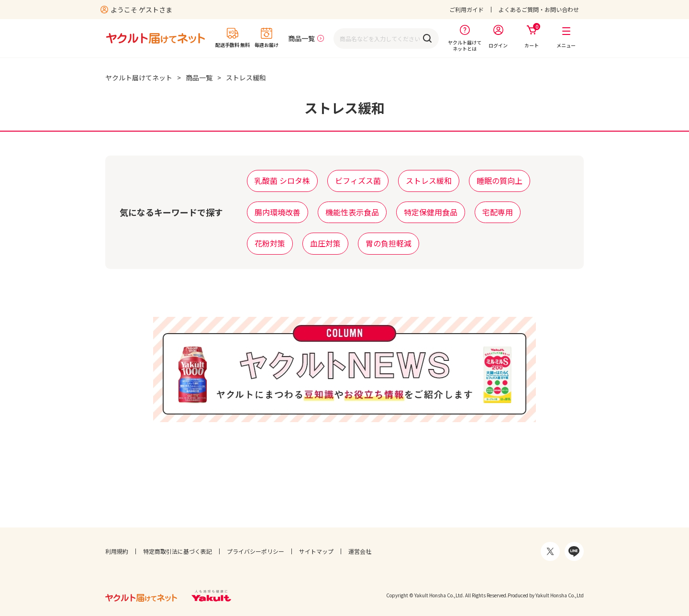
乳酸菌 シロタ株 (282, 180)
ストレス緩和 (429, 180)
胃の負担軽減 (389, 243)
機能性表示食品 (352, 212)
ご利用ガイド (467, 9)
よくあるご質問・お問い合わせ (539, 9)
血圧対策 (325, 243)
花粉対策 (270, 243)
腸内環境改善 (278, 212)
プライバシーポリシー (256, 551)
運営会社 (360, 551)
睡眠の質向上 (500, 180)
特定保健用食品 (431, 212)
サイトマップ (316, 551)
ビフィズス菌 (358, 180)
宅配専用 (498, 212)
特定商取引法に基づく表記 (178, 551)
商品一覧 (301, 38)
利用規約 (117, 551)
